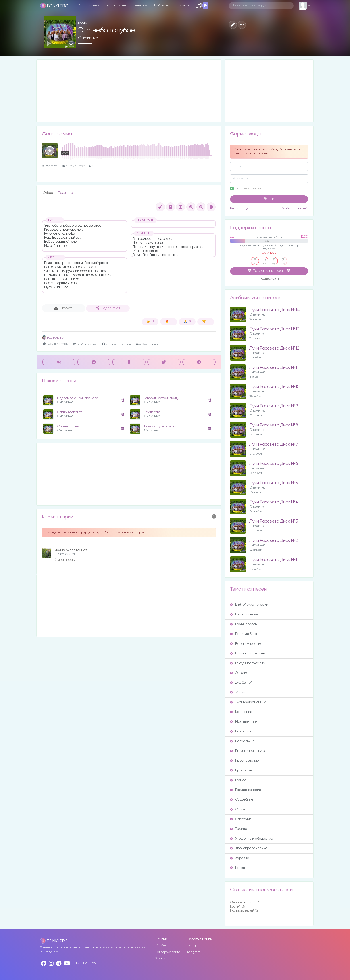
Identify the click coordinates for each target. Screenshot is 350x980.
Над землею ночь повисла (78, 398)
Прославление (245, 761)
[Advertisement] (129, 91)
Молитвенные (244, 722)
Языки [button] (140, 5)
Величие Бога (244, 634)
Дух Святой (241, 683)
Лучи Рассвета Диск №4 (274, 502)
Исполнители (117, 5)
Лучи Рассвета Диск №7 (274, 444)
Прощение (241, 770)
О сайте (161, 946)
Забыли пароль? (295, 208)
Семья (238, 809)
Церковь (239, 868)
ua (85, 963)
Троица (239, 829)
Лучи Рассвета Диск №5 (274, 483)
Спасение (241, 819)
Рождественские (246, 790)
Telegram (194, 952)
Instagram (194, 946)
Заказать (182, 5)
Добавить (161, 5)
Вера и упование (246, 644)
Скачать (64, 308)
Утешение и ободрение (252, 839)
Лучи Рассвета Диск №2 (274, 541)
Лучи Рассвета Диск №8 (274, 425)
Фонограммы (89, 5)
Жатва (238, 692)
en (94, 963)
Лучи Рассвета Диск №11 (274, 368)
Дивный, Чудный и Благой (163, 426)
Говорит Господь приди (162, 398)
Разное (238, 780)
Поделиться (108, 308)
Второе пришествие (249, 653)
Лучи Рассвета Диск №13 (274, 329)
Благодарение (244, 614)
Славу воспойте (70, 412)
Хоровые (240, 858)
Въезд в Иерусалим (248, 663)
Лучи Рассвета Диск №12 (274, 348)
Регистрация (240, 208)
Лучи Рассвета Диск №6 (274, 464)
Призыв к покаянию (248, 751)
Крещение (241, 712)
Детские (239, 673)
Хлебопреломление (249, 848)
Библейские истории (249, 605)
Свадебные (242, 800)
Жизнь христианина (248, 702)
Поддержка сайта (168, 952)
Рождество (152, 412)
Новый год (241, 731)
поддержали (269, 279)
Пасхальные (242, 741)
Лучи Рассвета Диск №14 (275, 310)
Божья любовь (243, 624)
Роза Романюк (53, 338)
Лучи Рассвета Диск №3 (274, 521)
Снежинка (88, 38)
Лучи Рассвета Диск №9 (274, 406)
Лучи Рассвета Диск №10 (274, 387)
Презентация (68, 193)
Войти (269, 199)
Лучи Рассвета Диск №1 (273, 560)
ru (78, 963)
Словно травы (68, 426)
